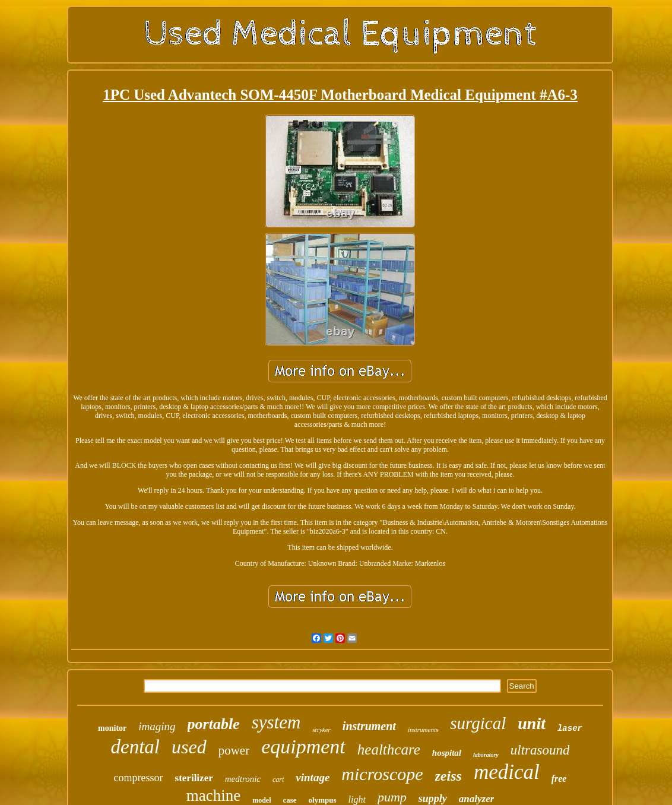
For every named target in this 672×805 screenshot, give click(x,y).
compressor (139, 778)
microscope (382, 774)
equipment (303, 747)
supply (433, 798)
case (289, 800)
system (276, 722)
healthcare (389, 749)
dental (135, 747)
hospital (447, 753)
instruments (423, 730)
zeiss (448, 776)
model (261, 800)
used (189, 747)
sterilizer (194, 778)
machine (213, 796)
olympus (323, 800)
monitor (112, 728)
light (357, 799)
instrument (369, 726)
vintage (313, 777)
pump (392, 797)
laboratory (486, 755)
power (234, 750)
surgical (478, 723)
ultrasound (540, 750)
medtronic (243, 779)
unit (532, 723)
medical (507, 772)
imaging (157, 726)
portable (214, 724)
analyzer (477, 799)
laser (570, 728)
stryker (321, 730)
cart (278, 779)
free (559, 779)
